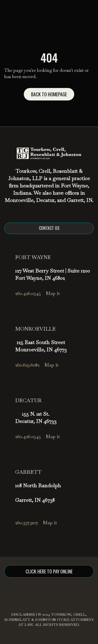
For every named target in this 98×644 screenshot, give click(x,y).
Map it (53, 293)
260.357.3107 (27, 523)
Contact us (49, 228)
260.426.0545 (28, 293)
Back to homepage (49, 94)
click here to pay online (49, 571)
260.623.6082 (27, 365)
